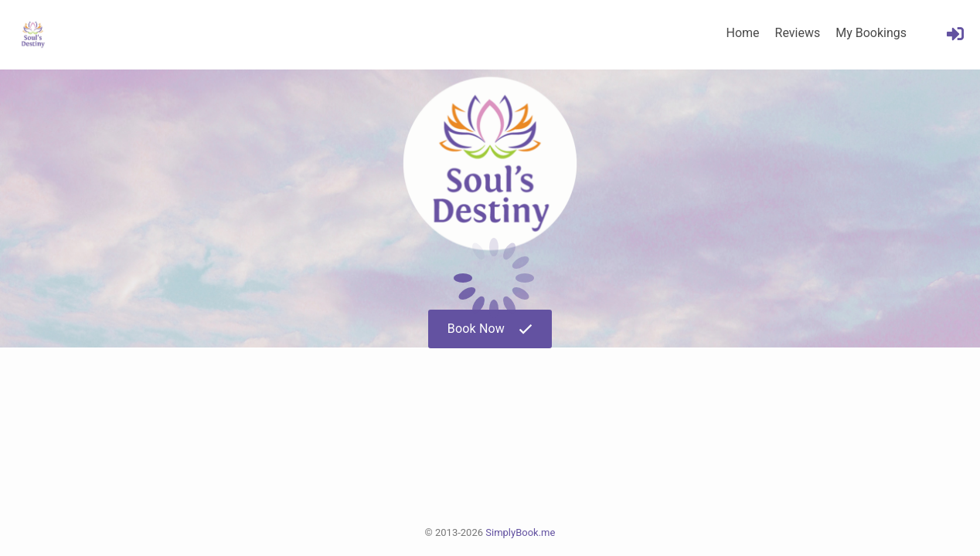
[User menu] (955, 34)
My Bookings (871, 33)
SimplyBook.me (520, 532)
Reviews (798, 33)
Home (742, 33)
